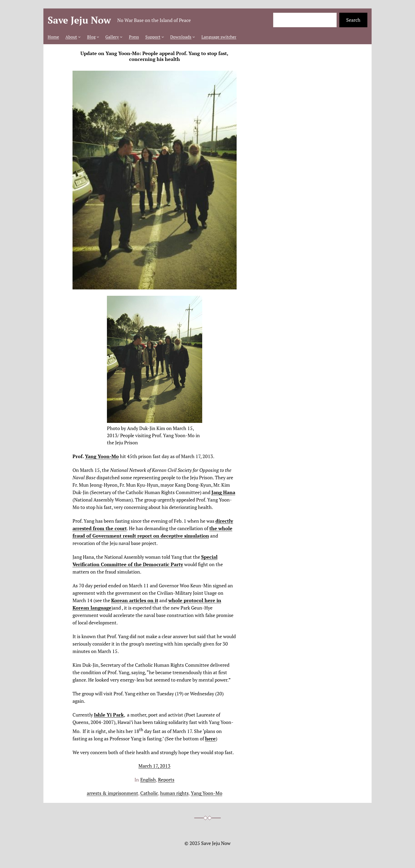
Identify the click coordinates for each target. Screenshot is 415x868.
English (148, 780)
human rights (174, 793)
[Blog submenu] (98, 37)
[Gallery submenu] (121, 37)
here (210, 739)
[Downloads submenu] (194, 37)
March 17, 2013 (154, 766)
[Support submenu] (163, 37)
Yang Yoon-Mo (102, 456)
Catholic (149, 793)
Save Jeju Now (79, 20)
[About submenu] (79, 37)
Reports (166, 780)
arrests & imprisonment (112, 793)
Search (353, 20)
